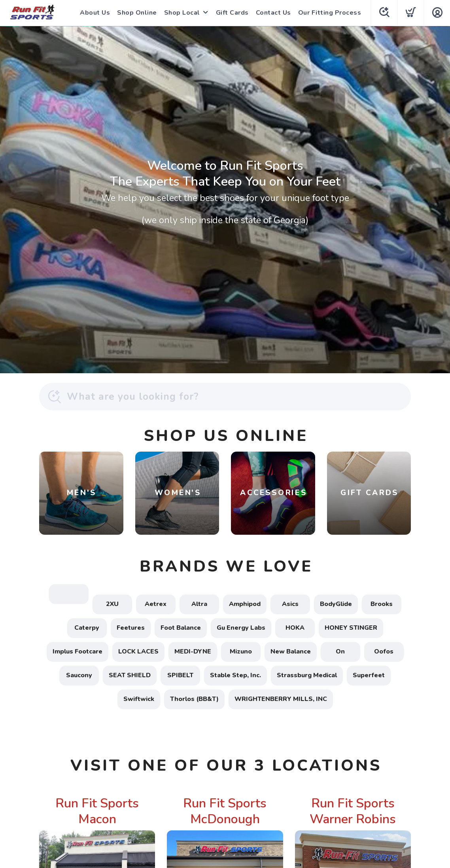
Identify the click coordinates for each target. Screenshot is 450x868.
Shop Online (137, 13)
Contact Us (273, 13)
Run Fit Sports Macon (97, 811)
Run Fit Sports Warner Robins (353, 811)
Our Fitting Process (330, 13)
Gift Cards (232, 13)
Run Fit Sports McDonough (225, 811)
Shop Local (182, 13)
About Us (95, 13)
